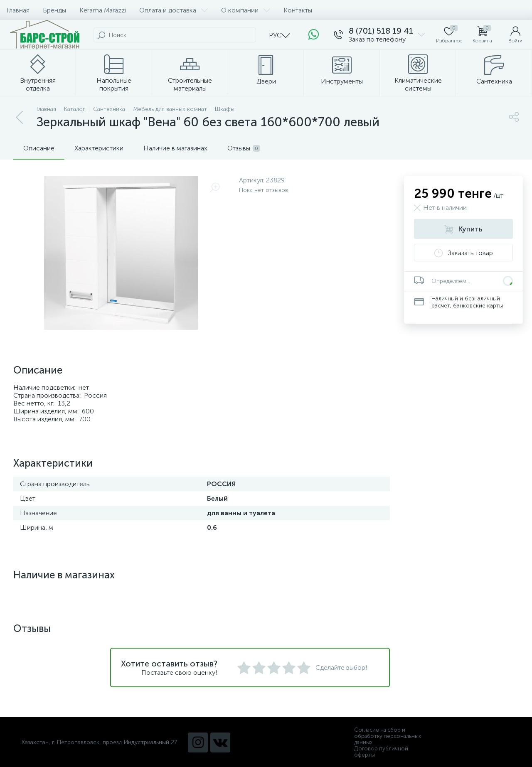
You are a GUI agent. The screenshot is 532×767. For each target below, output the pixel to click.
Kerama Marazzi (103, 10)
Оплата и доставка (174, 10)
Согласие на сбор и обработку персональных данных (388, 736)
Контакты (298, 10)
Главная (18, 10)
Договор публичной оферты (381, 752)
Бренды (54, 10)
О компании (246, 10)
